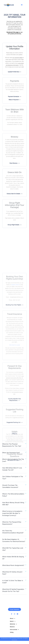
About (13, 619)
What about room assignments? (13, 565)
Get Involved (14, 630)
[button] (22, 5)
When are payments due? (11, 453)
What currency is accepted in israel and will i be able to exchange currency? (12, 513)
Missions (12, 627)
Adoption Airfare (15, 377)
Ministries (13, 624)
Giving (12, 632)
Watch (13, 621)
